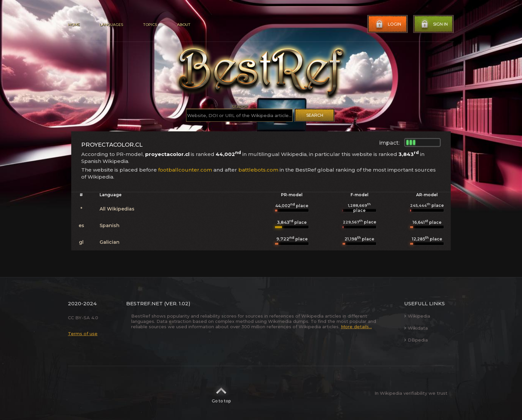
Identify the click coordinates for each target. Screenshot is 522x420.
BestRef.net (144, 303)
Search (315, 115)
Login (388, 24)
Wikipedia (417, 316)
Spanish (110, 225)
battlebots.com (258, 170)
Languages (111, 25)
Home (74, 25)
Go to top (221, 393)
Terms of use (83, 334)
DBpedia (416, 340)
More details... (356, 327)
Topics (150, 25)
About (184, 25)
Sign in (434, 24)
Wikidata (416, 328)
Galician (110, 242)
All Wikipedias (117, 209)
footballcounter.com (185, 170)
